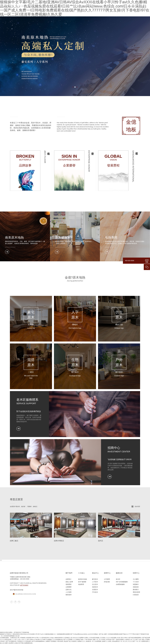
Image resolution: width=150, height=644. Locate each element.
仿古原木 (95, 584)
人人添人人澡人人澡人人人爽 (21, 640)
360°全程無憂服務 (122, 582)
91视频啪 (49, 640)
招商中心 (101, 6)
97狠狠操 (23, 638)
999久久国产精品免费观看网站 (133, 638)
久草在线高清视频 (94, 638)
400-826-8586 (141, 6)
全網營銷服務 (120, 584)
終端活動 (107, 582)
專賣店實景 (136, 592)
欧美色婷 (109, 640)
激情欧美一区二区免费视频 (94, 641)
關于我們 (43, 6)
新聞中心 (107, 573)
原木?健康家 (82, 582)
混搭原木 (95, 587)
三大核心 (55, 6)
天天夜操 (103, 638)
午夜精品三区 (129, 640)
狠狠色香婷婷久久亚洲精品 (62, 638)
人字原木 (95, 582)
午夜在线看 (60, 641)
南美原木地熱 (82, 579)
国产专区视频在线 (11, 641)
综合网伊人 (12, 643)
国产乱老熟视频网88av (38, 641)
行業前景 (136, 595)
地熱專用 (81, 584)
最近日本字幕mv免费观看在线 (24, 643)
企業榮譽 (69, 587)
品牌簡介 (69, 579)
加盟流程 (136, 587)
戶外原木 (95, 592)
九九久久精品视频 (111, 638)
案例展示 (136, 590)
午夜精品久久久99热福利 (24, 641)
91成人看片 (120, 638)
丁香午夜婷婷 (88, 640)
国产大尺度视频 (68, 640)
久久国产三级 (137, 640)
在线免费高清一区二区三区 (120, 641)
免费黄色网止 (145, 641)
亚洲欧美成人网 (15, 638)
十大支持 (136, 582)
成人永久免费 (4, 643)
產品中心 (66, 6)
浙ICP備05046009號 (17, 590)
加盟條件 (136, 584)
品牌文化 (69, 590)
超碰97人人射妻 (107, 641)
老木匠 (118, 579)
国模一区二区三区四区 (99, 640)
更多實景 (137, 506)
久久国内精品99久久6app (47, 638)
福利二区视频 (146, 640)
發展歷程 (69, 584)
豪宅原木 (95, 579)
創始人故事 (69, 582)
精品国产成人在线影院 (70, 641)
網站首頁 (32, 6)
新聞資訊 (78, 6)
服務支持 (89, 6)
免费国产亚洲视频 (51, 641)
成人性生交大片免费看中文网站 (80, 638)
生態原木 (95, 590)
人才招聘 (69, 592)
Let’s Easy (24, 585)
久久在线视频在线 (58, 640)
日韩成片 (3, 641)
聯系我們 (69, 595)
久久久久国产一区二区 (134, 641)
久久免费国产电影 (78, 640)
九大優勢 (136, 579)
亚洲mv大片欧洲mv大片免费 (38, 640)
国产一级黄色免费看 (118, 640)
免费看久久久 (81, 641)
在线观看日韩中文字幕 (32, 638)
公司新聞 (107, 579)
